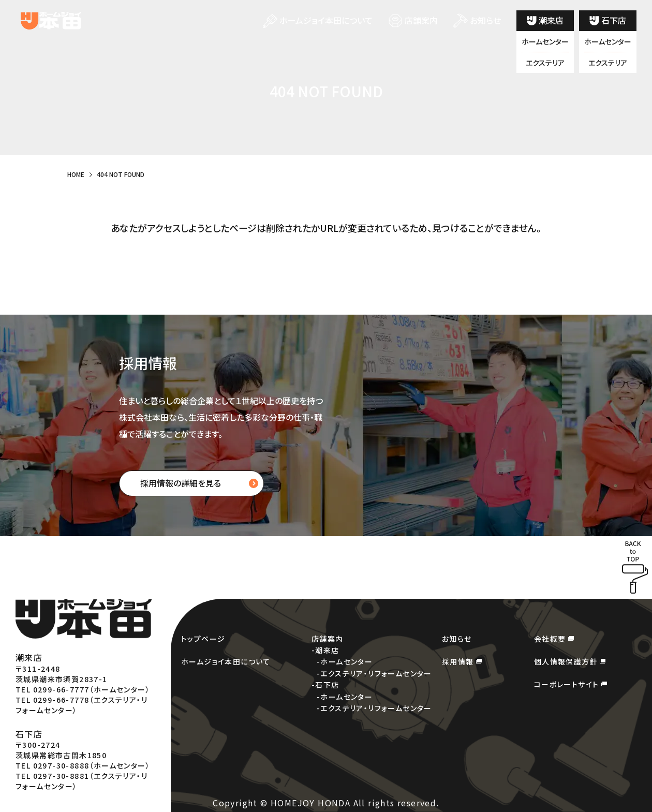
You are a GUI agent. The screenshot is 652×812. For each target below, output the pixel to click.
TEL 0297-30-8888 (52, 765)
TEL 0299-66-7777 (52, 689)
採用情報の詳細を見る (181, 483)
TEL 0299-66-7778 (52, 700)
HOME (76, 174)
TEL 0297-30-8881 (52, 776)
